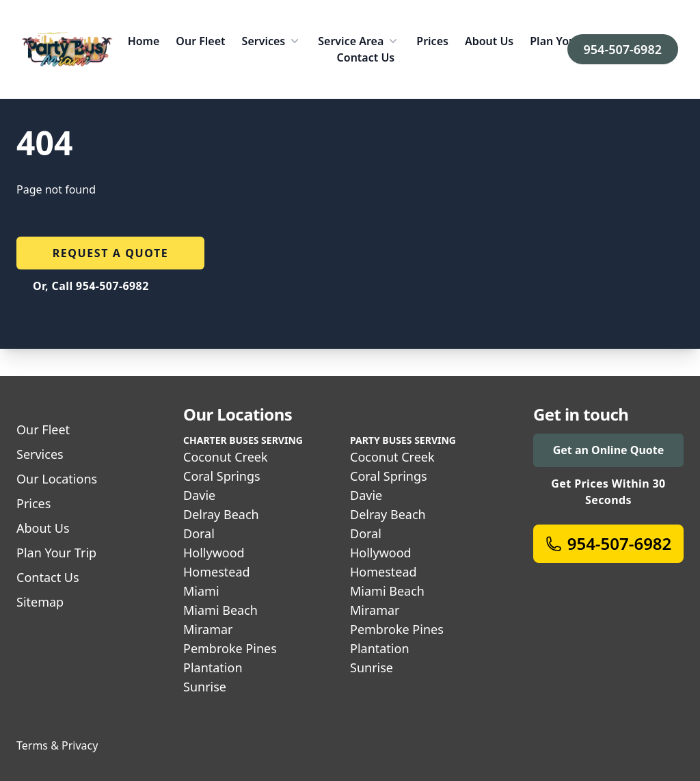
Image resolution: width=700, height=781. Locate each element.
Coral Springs (222, 476)
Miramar (208, 629)
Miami (201, 591)
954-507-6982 (623, 49)
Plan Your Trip (567, 41)
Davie (199, 495)
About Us (489, 41)
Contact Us (366, 57)
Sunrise (205, 687)
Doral (199, 533)
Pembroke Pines (230, 648)
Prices (432, 41)
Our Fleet (200, 41)
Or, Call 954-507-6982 (91, 286)
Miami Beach (220, 610)
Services (272, 41)
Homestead (217, 572)
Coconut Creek (226, 457)
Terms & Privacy (57, 745)
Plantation (213, 667)
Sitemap (40, 602)
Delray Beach (221, 514)
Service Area (359, 41)
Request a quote (111, 253)
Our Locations (57, 479)
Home (144, 41)
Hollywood (214, 553)
